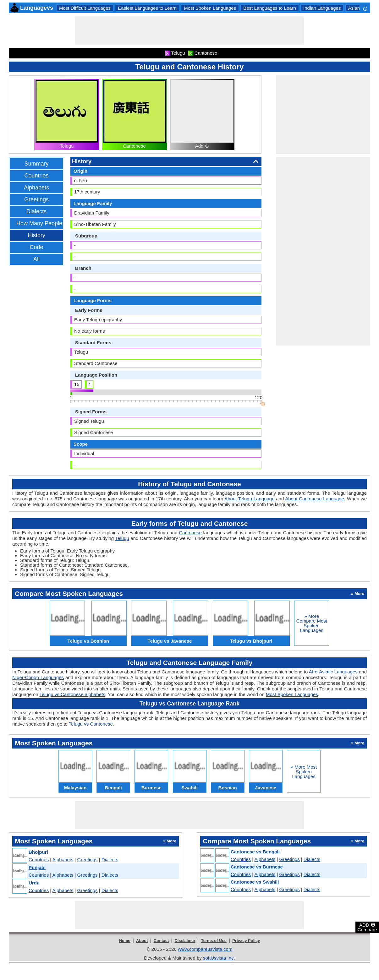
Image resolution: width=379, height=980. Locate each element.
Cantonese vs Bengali (255, 852)
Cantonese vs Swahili (255, 882)
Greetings (36, 199)
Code (36, 247)
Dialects (36, 211)
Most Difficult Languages (85, 8)
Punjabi (37, 867)
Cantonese (134, 146)
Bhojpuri (38, 852)
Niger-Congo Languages (38, 677)
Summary (36, 164)
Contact (161, 941)
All (36, 259)
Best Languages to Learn (270, 8)
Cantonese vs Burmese (257, 867)
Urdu (34, 883)
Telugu (67, 146)
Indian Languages (322, 8)
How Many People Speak (48, 223)
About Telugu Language (249, 499)
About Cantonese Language (315, 499)
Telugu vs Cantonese (91, 724)
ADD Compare (367, 927)
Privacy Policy (246, 941)
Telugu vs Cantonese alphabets (72, 694)
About (142, 941)
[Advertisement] (189, 30)
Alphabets (36, 188)
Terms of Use (214, 941)
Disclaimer (185, 941)
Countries (36, 176)
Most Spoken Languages (210, 8)
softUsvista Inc (218, 958)
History (36, 235)
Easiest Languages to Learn (147, 8)
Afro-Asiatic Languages (333, 672)
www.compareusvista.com (205, 949)
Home (125, 941)
